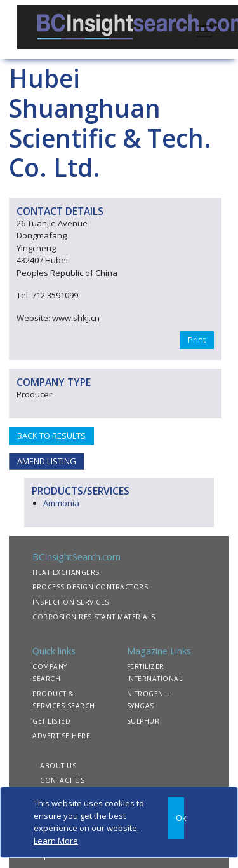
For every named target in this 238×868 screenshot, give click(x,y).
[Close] (176, 818)
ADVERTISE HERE (61, 736)
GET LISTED (51, 721)
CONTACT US (62, 780)
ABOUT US (58, 766)
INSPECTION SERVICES (71, 602)
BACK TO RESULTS (51, 436)
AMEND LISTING (47, 461)
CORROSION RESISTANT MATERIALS (94, 617)
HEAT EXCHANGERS (66, 572)
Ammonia (61, 503)
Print (197, 340)
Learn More (56, 841)
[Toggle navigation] (204, 30)
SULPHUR (143, 721)
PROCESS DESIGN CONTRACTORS (90, 587)
